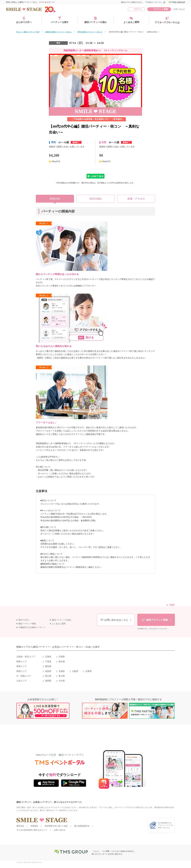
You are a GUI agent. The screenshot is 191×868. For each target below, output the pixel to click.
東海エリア (22, 666)
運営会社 (20, 826)
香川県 (62, 676)
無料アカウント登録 (157, 620)
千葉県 (48, 662)
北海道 (48, 657)
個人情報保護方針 (82, 826)
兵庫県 (88, 671)
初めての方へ (24, 620)
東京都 (62, 662)
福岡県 (48, 681)
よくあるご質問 (131, 20)
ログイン (138, 9)
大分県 (62, 681)
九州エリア (22, 681)
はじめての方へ (24, 20)
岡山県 (48, 676)
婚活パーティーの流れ (95, 20)
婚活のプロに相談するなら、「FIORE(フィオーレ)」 (143, 2)
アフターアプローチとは (167, 20)
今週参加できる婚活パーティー (32, 627)
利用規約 (34, 826)
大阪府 (75, 671)
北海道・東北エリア (26, 657)
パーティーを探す (60, 20)
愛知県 (48, 666)
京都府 (62, 671)
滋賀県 (48, 671)
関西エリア (22, 671)
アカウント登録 (161, 9)
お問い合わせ (179, 9)
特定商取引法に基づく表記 (56, 826)
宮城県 (62, 657)
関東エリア (22, 662)
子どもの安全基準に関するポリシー (32, 830)
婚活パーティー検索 (27, 624)
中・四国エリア (24, 676)
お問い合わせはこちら (116, 620)
